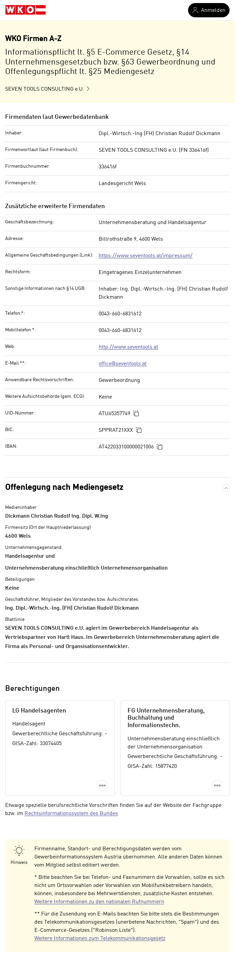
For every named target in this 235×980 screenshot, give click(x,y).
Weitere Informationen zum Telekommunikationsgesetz (100, 939)
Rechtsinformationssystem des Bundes (71, 814)
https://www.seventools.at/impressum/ (146, 256)
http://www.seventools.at (128, 347)
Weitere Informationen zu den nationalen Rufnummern (99, 902)
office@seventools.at (123, 364)
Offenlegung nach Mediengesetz (64, 488)
